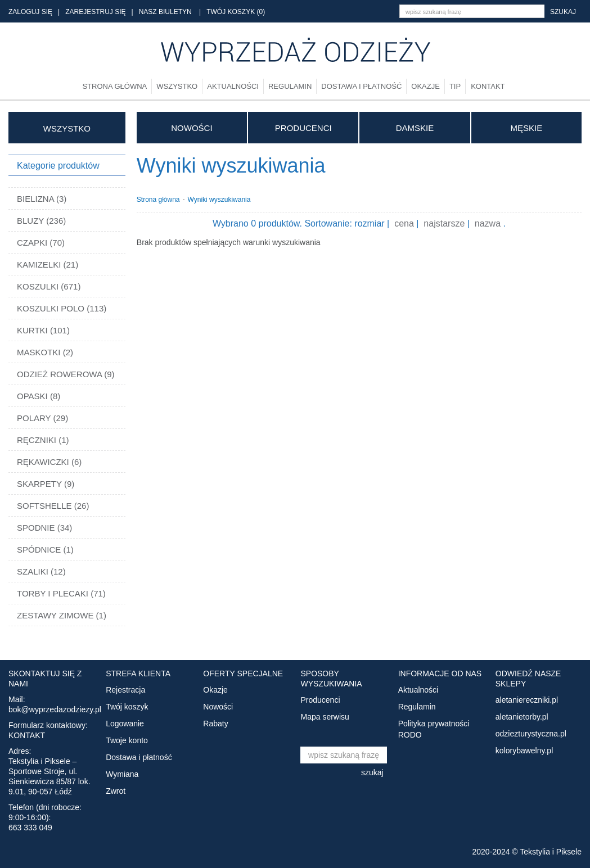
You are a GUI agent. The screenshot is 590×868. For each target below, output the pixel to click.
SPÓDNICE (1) (45, 550)
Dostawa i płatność (361, 86)
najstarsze (444, 223)
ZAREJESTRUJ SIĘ (95, 12)
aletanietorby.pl (522, 717)
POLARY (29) (42, 418)
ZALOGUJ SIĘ (30, 12)
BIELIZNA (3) (42, 199)
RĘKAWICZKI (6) (49, 462)
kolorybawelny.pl (524, 751)
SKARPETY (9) (46, 484)
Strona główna (114, 86)
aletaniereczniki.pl (527, 700)
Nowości (192, 128)
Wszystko (177, 86)
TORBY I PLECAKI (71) (61, 593)
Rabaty (215, 724)
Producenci (303, 128)
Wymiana (122, 774)
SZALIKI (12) (41, 571)
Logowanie (125, 724)
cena (404, 223)
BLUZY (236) (41, 221)
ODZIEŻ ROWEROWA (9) (66, 374)
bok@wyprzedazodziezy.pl (55, 709)
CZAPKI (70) (41, 243)
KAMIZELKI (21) (48, 265)
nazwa (488, 223)
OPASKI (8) (39, 396)
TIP (455, 86)
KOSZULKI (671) (49, 286)
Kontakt (488, 86)
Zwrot (116, 791)
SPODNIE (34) (44, 528)
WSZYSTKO (67, 128)
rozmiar (369, 223)
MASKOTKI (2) (45, 352)
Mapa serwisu (325, 717)
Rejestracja (125, 690)
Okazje (425, 86)
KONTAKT (27, 735)
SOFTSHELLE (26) (53, 506)
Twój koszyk (127, 707)
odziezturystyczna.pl (531, 734)
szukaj (563, 12)
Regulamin (290, 86)
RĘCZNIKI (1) (43, 440)
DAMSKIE (415, 128)
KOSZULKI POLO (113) (62, 308)
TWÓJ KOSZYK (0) (236, 12)
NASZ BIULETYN (165, 12)
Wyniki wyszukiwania (219, 199)
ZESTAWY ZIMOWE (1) (62, 615)
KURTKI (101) (43, 330)
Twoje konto (127, 740)
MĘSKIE (526, 128)
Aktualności (233, 86)
